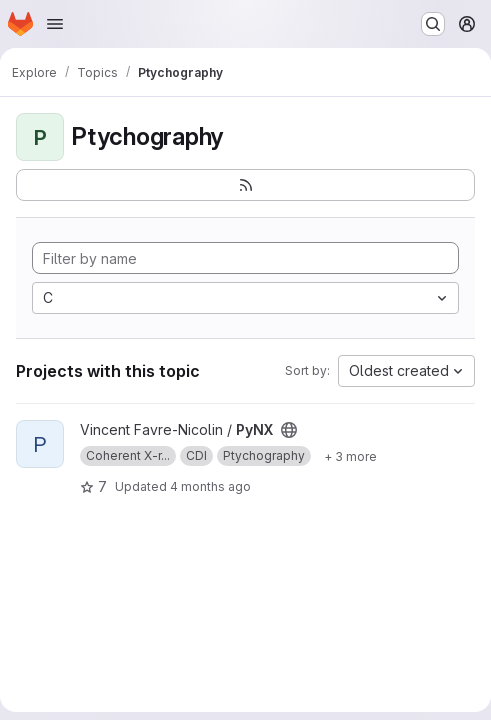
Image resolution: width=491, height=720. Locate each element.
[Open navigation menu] (55, 24)
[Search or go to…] (433, 24)
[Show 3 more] (350, 456)
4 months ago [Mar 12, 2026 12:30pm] (210, 486)
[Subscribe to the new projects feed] (245, 185)
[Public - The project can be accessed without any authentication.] (289, 430)
